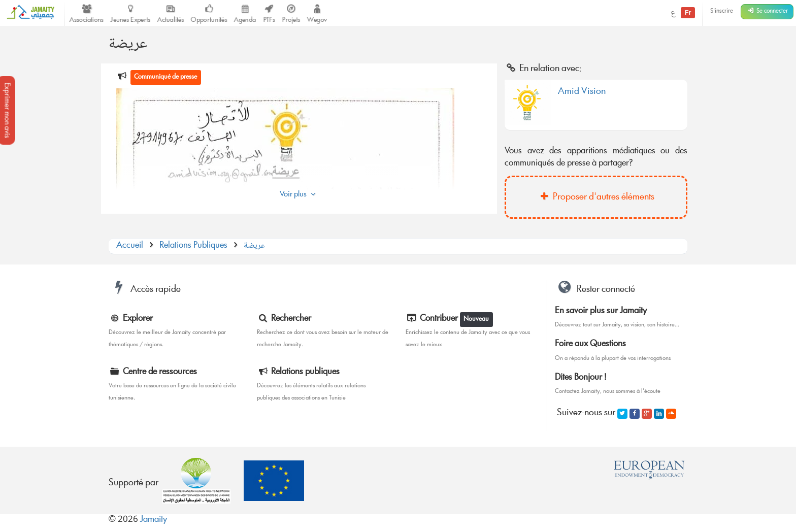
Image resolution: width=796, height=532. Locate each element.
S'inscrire (722, 11)
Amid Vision (582, 93)
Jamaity (154, 520)
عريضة (254, 246)
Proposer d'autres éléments (596, 197)
